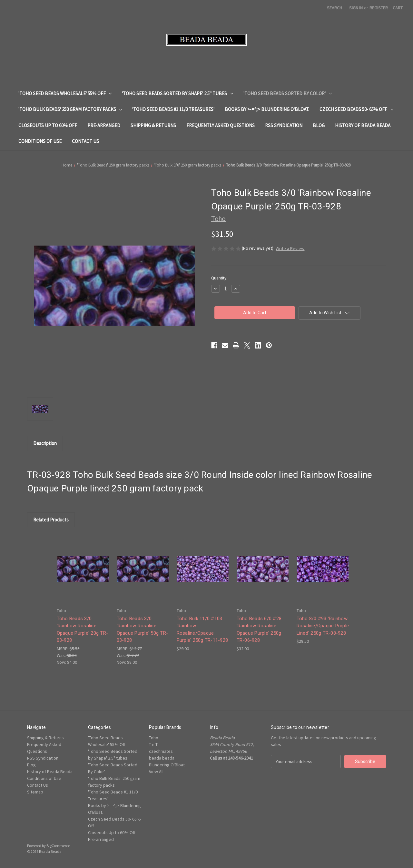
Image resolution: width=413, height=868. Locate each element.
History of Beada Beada (363, 125)
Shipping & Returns (153, 125)
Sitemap (35, 792)
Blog (319, 125)
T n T (153, 744)
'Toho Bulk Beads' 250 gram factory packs (70, 109)
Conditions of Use (40, 141)
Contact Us (85, 141)
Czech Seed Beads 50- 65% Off (356, 109)
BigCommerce (58, 846)
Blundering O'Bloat (167, 765)
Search (334, 8)
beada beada (162, 758)
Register (379, 8)
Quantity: (219, 278)
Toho (154, 738)
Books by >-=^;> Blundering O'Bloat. (267, 109)
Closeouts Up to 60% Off (48, 125)
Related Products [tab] (51, 520)
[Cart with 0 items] (398, 8)
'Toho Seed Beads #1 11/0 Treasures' (173, 109)
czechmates (161, 751)
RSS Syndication (284, 125)
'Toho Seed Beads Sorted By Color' (288, 93)
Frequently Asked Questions (221, 125)
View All (156, 772)
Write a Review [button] (290, 248)
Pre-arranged (104, 125)
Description (45, 443)
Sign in (356, 8)
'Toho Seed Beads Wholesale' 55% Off (65, 93)
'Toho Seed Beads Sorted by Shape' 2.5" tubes (177, 93)
